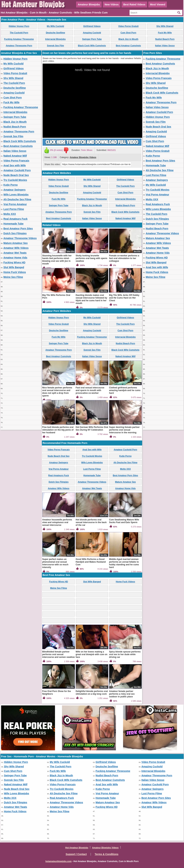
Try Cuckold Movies (15, 180)
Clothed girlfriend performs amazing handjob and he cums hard (125, 390)
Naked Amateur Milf (15, 156)
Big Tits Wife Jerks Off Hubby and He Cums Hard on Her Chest (124, 298)
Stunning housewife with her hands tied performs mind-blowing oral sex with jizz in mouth (57, 260)
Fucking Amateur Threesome (19, 39)
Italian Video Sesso (165, 46)
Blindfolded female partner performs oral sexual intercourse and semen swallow (58, 654)
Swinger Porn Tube (92, 39)
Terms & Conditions (107, 854)
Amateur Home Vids (15, 258)
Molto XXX (10, 214)
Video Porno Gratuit (128, 26)
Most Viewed (158, 4)
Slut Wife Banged (14, 267)
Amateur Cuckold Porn (17, 170)
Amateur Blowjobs (89, 4)
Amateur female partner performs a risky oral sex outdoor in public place (122, 694)
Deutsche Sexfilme (55, 33)
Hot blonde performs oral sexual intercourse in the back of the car (91, 522)
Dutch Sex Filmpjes (15, 233)
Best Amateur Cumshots (128, 46)
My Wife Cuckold (56, 26)
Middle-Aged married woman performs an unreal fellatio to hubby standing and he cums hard (124, 563)
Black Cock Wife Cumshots (92, 46)
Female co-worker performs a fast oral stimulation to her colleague (124, 258)
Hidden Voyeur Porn (19, 26)
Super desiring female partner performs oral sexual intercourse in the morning (124, 430)
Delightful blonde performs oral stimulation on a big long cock (92, 693)
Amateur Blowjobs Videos (83, 157)
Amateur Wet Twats (15, 253)
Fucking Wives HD (14, 262)
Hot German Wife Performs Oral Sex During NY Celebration (92, 429)
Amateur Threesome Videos (20, 238)
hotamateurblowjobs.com (58, 861)
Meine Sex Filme (13, 277)
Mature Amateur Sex (16, 243)
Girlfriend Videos (92, 26)
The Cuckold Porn (19, 33)
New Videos (112, 4)
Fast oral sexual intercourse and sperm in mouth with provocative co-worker (90, 390)
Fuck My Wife (165, 33)
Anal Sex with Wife (15, 165)
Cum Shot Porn (128, 33)
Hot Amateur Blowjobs (77, 848)
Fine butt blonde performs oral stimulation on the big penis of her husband (58, 430)
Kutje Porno (11, 185)
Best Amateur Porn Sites (18, 228)
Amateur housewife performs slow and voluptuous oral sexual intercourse (57, 522)
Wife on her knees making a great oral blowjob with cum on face (92, 654)
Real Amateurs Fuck (15, 219)
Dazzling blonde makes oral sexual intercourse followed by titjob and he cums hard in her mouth (91, 299)
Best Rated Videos (134, 4)
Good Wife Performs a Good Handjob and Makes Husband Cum (91, 562)
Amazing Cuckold (92, 33)
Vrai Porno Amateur (15, 204)
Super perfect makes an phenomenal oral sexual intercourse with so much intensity (55, 563)
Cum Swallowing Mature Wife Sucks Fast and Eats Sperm (124, 521)
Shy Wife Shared (165, 26)
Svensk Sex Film (55, 46)
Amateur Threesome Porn (19, 46)
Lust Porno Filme (14, 209)
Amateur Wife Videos (16, 248)
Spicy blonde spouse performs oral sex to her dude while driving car (125, 654)
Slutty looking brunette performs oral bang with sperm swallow (91, 258)
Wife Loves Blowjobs (16, 195)
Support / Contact (76, 854)
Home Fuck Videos (15, 272)
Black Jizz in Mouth (128, 39)
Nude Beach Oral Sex (16, 175)
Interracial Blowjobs (55, 39)
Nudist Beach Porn (165, 39)
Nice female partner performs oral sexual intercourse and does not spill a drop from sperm (57, 392)
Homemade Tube (13, 224)
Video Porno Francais (16, 161)
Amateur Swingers (14, 190)
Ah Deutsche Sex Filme (17, 199)
